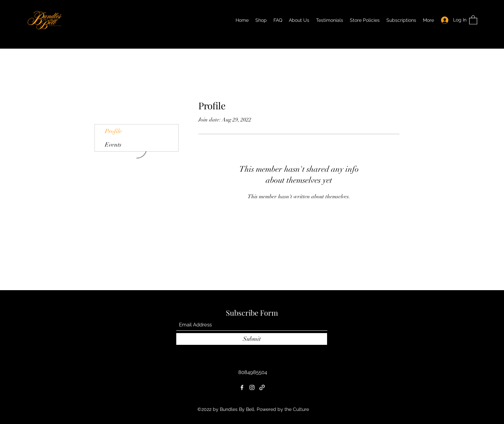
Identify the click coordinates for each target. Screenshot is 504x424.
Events (113, 145)
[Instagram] (252, 387)
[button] (473, 20)
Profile (113, 131)
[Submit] (252, 339)
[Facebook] (242, 387)
